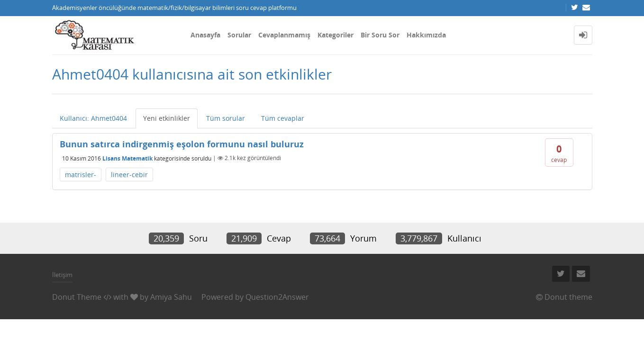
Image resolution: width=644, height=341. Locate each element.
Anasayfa (205, 35)
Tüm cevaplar (283, 118)
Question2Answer (277, 297)
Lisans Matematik (127, 158)
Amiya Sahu (171, 297)
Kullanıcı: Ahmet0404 (93, 118)
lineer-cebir (129, 175)
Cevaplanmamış (284, 35)
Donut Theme (77, 297)
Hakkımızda (426, 35)
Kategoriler (336, 35)
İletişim (62, 275)
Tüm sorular (226, 118)
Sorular (239, 35)
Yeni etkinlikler (167, 118)
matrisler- (81, 175)
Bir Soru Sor (380, 35)
